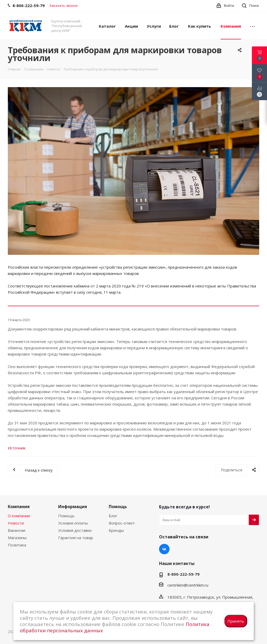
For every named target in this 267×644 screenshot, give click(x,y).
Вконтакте (164, 549)
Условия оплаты (73, 523)
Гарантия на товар (76, 538)
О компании (19, 516)
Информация (73, 507)
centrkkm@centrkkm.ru (188, 585)
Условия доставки (75, 530)
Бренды (116, 530)
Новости (16, 523)
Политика (17, 545)
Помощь (66, 516)
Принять (236, 621)
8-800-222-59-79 (183, 574)
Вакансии (17, 530)
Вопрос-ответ (122, 523)
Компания (19, 507)
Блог (113, 516)
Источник (17, 448)
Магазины (17, 538)
